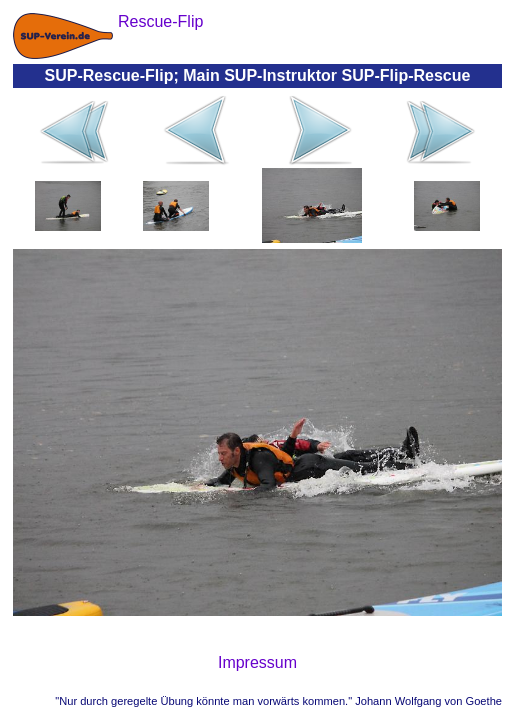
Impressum (257, 662)
